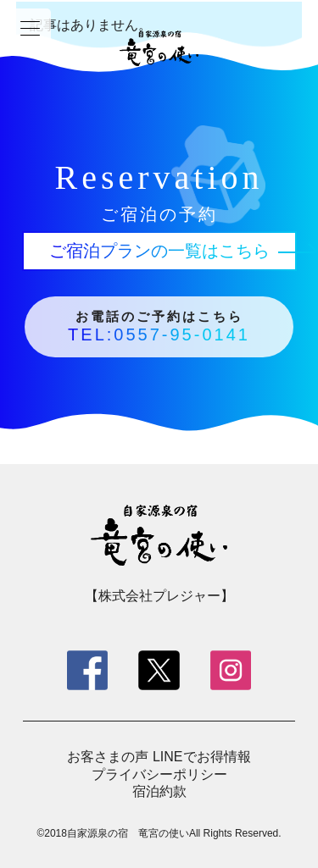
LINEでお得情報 (202, 757)
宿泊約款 (159, 791)
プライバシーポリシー (159, 774)
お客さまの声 (108, 757)
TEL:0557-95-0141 (159, 334)
